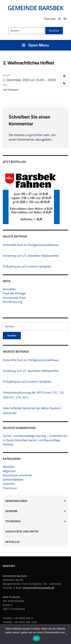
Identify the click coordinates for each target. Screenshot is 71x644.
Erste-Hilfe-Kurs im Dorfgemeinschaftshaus (31, 360)
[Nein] (66, 634)
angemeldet (34, 135)
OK (36, 638)
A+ (65, 19)
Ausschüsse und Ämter (18, 475)
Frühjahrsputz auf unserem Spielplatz (27, 381)
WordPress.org (12, 302)
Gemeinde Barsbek (35, 8)
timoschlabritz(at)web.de (39, 588)
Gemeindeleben (13, 479)
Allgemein (9, 471)
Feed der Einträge (14, 293)
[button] (64, 83)
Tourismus (10, 488)
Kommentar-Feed (14, 298)
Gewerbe (9, 484)
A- (60, 19)
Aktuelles (9, 467)
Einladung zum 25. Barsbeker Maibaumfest (31, 371)
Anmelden (9, 289)
